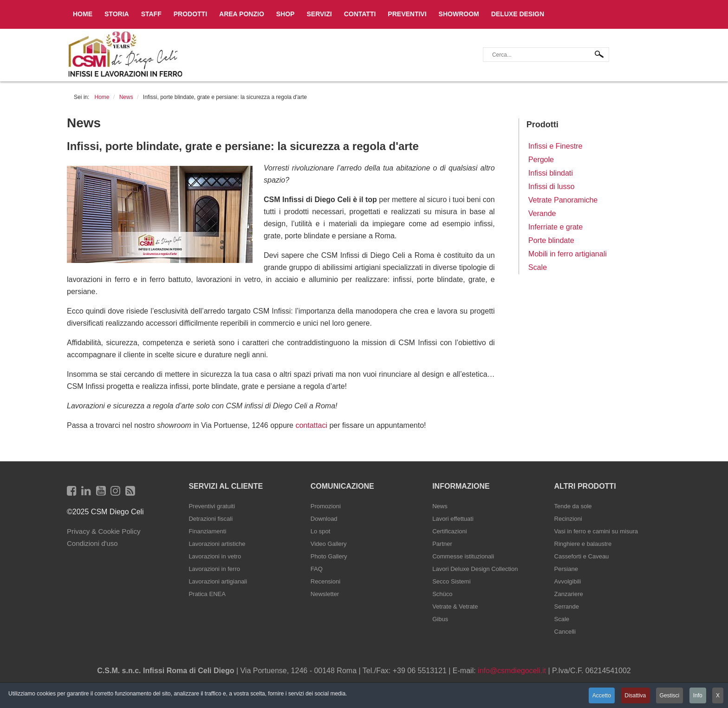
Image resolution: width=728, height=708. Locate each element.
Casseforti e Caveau (582, 556)
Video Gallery (329, 544)
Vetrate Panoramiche (563, 200)
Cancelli (565, 632)
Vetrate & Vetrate (455, 606)
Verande (542, 213)
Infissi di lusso (552, 187)
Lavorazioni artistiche (217, 544)
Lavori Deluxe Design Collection (475, 569)
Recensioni (325, 581)
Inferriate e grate (556, 227)
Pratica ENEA (207, 594)
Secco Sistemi (451, 581)
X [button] (718, 695)
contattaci (311, 425)
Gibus (440, 619)
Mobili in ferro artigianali (568, 254)
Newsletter (325, 594)
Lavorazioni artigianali (218, 581)
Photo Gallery (329, 556)
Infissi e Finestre (555, 146)
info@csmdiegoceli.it (512, 671)
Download (324, 519)
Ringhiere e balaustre (583, 544)
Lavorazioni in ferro (214, 569)
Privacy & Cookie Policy (104, 531)
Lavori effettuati (453, 519)
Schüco (442, 594)
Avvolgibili (568, 581)
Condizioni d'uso (92, 543)
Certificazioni (449, 531)
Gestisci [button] (670, 695)
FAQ (317, 569)
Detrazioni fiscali (211, 519)
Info (698, 695)
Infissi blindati (551, 173)
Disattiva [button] (635, 695)
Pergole (541, 160)
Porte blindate (551, 240)
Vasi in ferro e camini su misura (596, 531)
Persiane (566, 569)
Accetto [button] (602, 695)
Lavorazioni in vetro (215, 556)
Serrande (567, 606)
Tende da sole (573, 506)
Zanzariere (569, 594)
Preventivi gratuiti (212, 506)
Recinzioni (568, 519)
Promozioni (326, 506)
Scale (538, 267)
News (440, 506)
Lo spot (321, 531)
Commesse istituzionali (463, 556)
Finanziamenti (207, 531)
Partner (442, 544)
